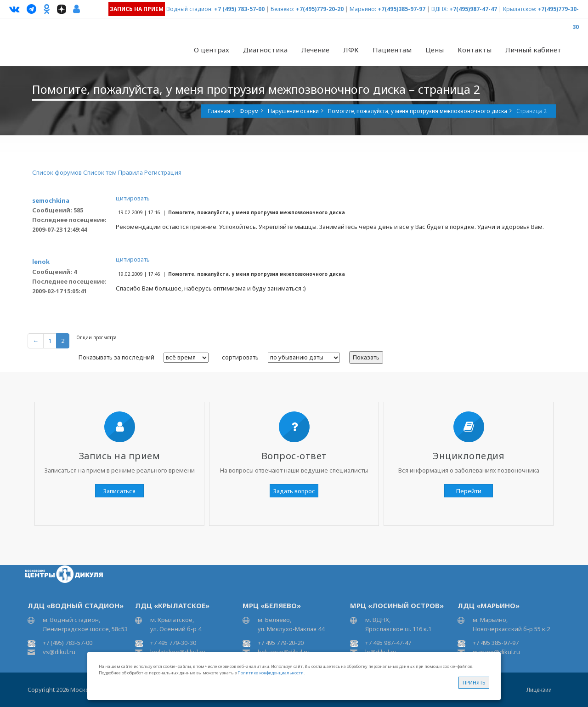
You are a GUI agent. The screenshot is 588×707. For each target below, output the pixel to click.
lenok (41, 262)
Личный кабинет (533, 50)
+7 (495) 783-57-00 (239, 9)
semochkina (51, 200)
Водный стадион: (189, 9)
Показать (366, 357)
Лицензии (539, 690)
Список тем (100, 172)
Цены (435, 50)
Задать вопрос (294, 491)
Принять (474, 682)
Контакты (475, 50)
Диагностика (265, 50)
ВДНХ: (440, 9)
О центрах (212, 50)
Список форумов (57, 172)
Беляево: (283, 9)
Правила (130, 172)
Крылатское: (520, 9)
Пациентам (392, 50)
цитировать (133, 198)
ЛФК (351, 50)
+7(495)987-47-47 (473, 9)
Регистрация (163, 172)
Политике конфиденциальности (271, 673)
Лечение (315, 50)
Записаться (119, 491)
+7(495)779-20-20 (320, 9)
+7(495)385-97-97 (401, 9)
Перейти (469, 491)
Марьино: (363, 9)
